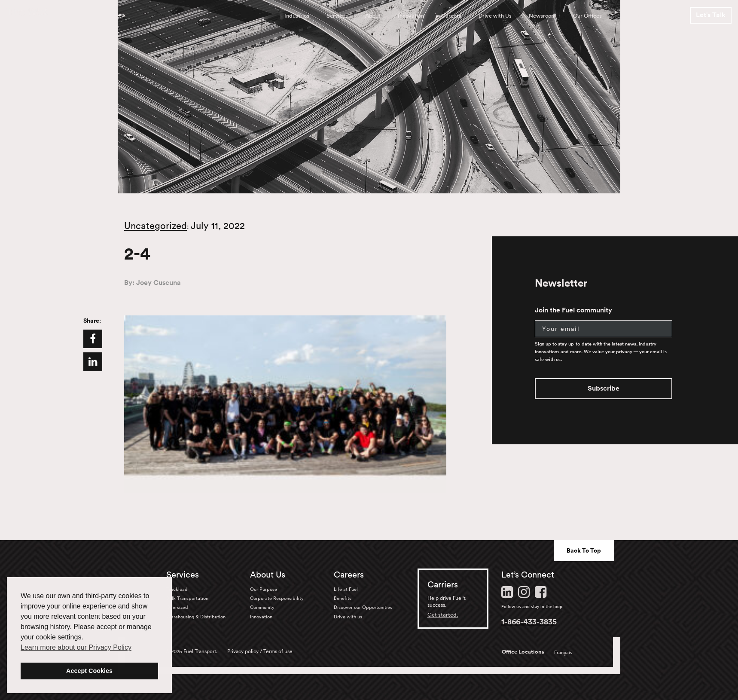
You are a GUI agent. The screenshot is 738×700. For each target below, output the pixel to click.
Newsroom (542, 16)
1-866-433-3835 (529, 621)
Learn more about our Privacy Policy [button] (76, 647)
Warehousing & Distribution (196, 617)
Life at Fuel (346, 589)
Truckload (177, 589)
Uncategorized (156, 226)
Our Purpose (264, 589)
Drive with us (348, 617)
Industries (297, 16)
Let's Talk (711, 15)
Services (337, 16)
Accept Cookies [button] (89, 671)
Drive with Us (495, 16)
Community (262, 607)
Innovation (411, 16)
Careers (451, 16)
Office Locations (523, 652)
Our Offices (587, 16)
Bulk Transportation (187, 598)
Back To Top (584, 550)
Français (563, 652)
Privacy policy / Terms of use (260, 651)
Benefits (343, 598)
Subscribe (604, 388)
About (373, 16)
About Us (268, 575)
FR (636, 16)
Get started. (443, 615)
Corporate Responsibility (277, 598)
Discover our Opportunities (363, 607)
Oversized (177, 607)
